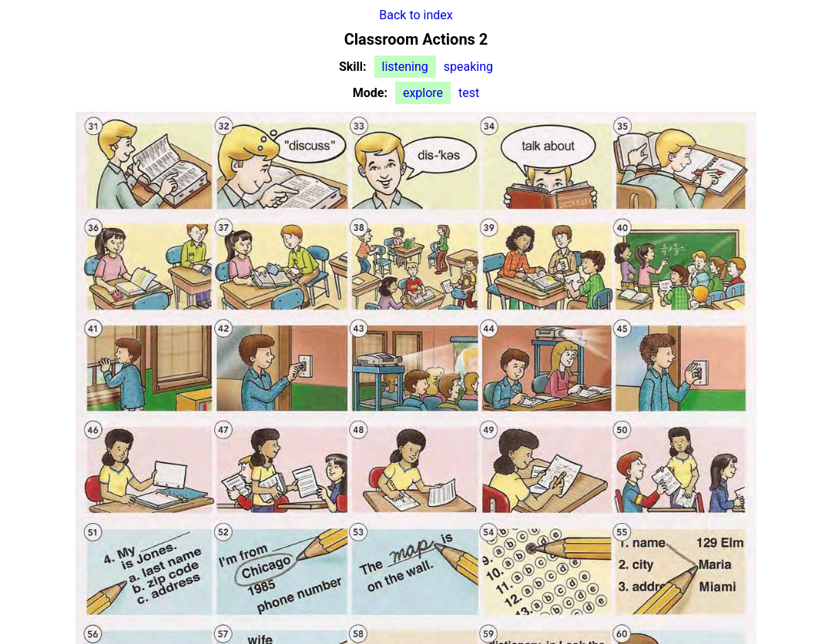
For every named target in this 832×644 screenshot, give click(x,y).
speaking (468, 67)
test (469, 93)
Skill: (353, 67)
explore (423, 93)
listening (405, 67)
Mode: (370, 93)
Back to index (416, 15)
